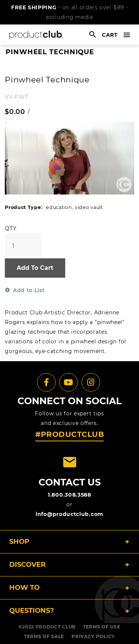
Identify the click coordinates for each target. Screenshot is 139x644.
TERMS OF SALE (44, 636)
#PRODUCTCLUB (69, 434)
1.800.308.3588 (69, 495)
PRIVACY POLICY (93, 636)
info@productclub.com (69, 514)
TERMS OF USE (102, 627)
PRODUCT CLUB (56, 627)
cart (110, 35)
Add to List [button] (29, 290)
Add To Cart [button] (35, 268)
